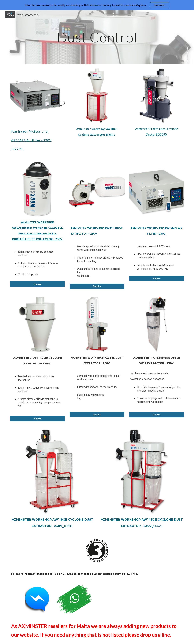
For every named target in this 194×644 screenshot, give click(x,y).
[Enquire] (37, 284)
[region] (97, 5)
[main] (97, 37)
